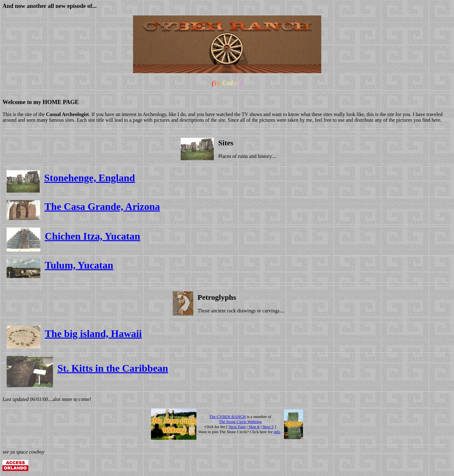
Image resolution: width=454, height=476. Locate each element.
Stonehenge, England (90, 178)
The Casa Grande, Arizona (102, 206)
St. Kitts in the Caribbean (113, 368)
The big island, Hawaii (93, 334)
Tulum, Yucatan (79, 265)
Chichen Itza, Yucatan (93, 236)
